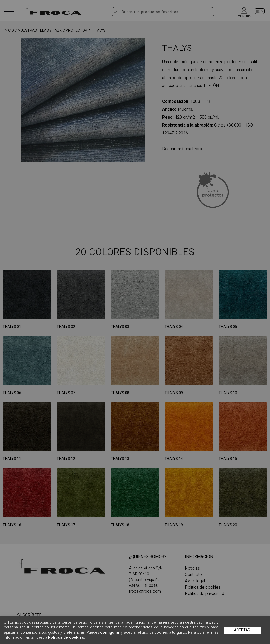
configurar (110, 632)
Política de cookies (66, 637)
